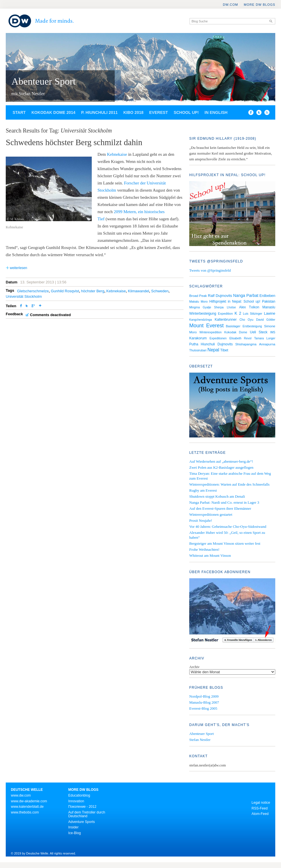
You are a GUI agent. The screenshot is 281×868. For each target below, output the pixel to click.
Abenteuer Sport (44, 81)
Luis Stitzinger (252, 314)
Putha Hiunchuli (202, 344)
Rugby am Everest (203, 490)
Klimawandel (138, 291)
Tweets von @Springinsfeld (210, 270)
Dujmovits (225, 344)
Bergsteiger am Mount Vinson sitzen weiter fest (225, 543)
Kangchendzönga (201, 320)
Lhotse (231, 307)
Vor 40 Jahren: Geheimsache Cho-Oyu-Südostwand (228, 527)
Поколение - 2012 (82, 807)
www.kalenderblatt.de (27, 807)
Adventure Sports (82, 822)
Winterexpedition (211, 332)
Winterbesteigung (203, 314)
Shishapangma (246, 344)
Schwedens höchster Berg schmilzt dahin (74, 142)
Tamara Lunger (265, 338)
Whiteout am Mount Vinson (210, 555)
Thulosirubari (198, 350)
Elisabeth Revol (240, 338)
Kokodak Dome (236, 332)
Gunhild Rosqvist (65, 291)
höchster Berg (93, 291)
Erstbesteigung (252, 326)
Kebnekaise (117, 154)
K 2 (238, 313)
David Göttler (266, 320)
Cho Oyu (246, 320)
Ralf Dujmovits (220, 296)
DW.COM (230, 5)
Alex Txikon (249, 307)
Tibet (224, 350)
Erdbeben (267, 296)
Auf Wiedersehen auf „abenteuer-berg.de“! (221, 461)
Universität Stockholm (24, 296)
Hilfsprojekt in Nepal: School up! (235, 301)
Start (19, 112)
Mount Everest (206, 326)
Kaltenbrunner (226, 320)
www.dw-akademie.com (29, 801)
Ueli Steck (259, 332)
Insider (73, 827)
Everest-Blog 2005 (203, 708)
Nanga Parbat (246, 295)
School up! (186, 112)
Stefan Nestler (200, 740)
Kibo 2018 (133, 112)
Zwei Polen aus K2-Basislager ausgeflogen (221, 467)
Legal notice (261, 803)
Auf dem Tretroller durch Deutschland (87, 814)
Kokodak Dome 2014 (53, 112)
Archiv (194, 667)
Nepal (213, 350)
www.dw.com (21, 795)
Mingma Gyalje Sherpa (206, 307)
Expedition (225, 314)
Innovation (76, 801)
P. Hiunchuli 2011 (99, 112)
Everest (158, 112)
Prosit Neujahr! (201, 520)
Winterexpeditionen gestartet (211, 514)
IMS (273, 332)
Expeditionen (218, 338)
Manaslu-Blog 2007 (204, 702)
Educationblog (79, 795)
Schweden (160, 291)
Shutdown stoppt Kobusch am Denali (217, 496)
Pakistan (269, 301)
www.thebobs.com (25, 812)
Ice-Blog (75, 833)
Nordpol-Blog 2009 (204, 696)
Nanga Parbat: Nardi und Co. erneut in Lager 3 (224, 502)
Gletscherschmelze (33, 291)
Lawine (270, 314)
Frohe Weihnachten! (204, 549)
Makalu (194, 301)
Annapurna (267, 344)
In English (216, 112)
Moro (204, 301)
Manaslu (269, 307)
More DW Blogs (259, 5)
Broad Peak (198, 296)
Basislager (233, 326)
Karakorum (198, 338)
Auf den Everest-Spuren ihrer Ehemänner (220, 508)
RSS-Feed (259, 808)
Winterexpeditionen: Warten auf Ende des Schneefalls (229, 484)
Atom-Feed (260, 814)
